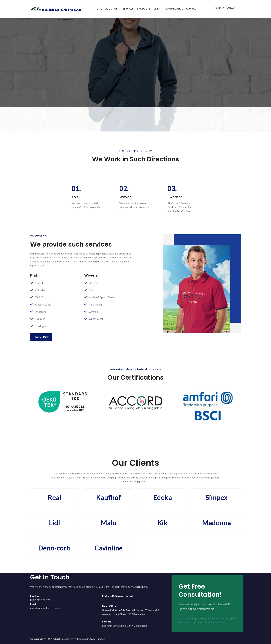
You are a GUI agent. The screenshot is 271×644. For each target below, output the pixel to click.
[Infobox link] (221, 9)
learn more (41, 337)
